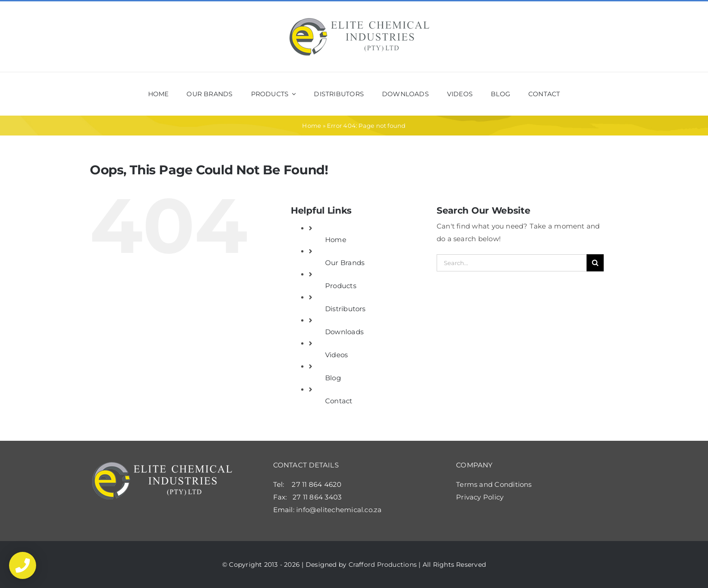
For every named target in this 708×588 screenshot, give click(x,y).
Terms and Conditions (494, 484)
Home (312, 126)
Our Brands (345, 263)
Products (341, 286)
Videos (336, 355)
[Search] (595, 263)
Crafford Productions (383, 565)
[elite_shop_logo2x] (359, 21)
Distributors (345, 309)
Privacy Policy (480, 497)
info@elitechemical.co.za (339, 510)
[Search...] (512, 263)
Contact (339, 401)
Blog (333, 378)
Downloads (344, 332)
